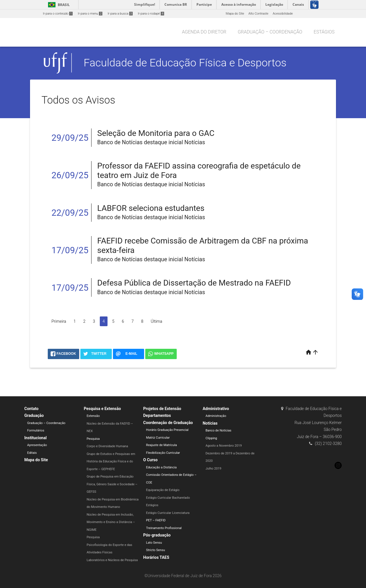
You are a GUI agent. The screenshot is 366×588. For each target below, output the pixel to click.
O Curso (150, 460)
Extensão (93, 416)
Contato (31, 409)
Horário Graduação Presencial (167, 430)
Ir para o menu (90, 14)
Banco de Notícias (219, 430)
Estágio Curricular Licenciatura (168, 513)
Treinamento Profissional (164, 528)
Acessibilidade (283, 14)
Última (156, 321)
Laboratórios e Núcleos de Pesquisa (112, 560)
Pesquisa (93, 439)
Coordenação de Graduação (168, 423)
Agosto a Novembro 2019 (224, 446)
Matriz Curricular (158, 438)
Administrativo (216, 409)
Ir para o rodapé (151, 14)
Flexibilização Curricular (163, 453)
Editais (32, 453)
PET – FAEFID (156, 520)
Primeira (59, 321)
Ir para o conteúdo (58, 14)
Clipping (211, 438)
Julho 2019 (214, 469)
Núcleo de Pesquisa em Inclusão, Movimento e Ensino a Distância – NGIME (111, 522)
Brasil (58, 5)
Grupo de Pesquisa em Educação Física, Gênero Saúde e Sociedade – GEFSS (112, 484)
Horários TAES (156, 557)
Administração (216, 416)
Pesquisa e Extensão (102, 409)
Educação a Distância (161, 467)
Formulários (36, 430)
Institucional (35, 438)
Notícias (210, 423)
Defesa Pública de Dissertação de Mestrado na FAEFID (194, 283)
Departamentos (157, 415)
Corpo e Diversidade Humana (107, 446)
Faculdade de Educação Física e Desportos (185, 63)
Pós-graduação (157, 535)
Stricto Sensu (156, 550)
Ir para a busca (120, 14)
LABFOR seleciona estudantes (151, 208)
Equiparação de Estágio (163, 490)
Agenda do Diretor (204, 32)
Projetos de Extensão (162, 409)
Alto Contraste (258, 14)
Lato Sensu (154, 543)
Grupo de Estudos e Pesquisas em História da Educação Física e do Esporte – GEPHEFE (111, 462)
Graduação (34, 415)
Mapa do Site (235, 14)
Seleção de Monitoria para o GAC (156, 133)
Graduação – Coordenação (270, 32)
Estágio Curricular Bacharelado (168, 498)
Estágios (324, 32)
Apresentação (37, 445)
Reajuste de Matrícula (162, 445)
